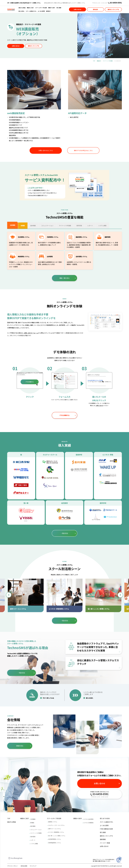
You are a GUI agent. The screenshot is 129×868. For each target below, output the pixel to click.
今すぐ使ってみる (48, 698)
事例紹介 (48, 11)
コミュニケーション (36, 830)
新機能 (32, 823)
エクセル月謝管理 (88, 823)
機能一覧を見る (64, 278)
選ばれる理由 (22, 8)
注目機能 (33, 819)
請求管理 (33, 837)
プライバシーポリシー (13, 866)
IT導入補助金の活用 (106, 829)
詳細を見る (20, 746)
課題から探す (52, 8)
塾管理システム (53, 822)
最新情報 (103, 839)
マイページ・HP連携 (108, 61)
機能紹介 (99, 61)
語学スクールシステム (55, 829)
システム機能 (34, 844)
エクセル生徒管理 (88, 819)
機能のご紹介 (30, 8)
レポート (33, 840)
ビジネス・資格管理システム (56, 832)
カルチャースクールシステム (56, 825)
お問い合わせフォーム (31, 333)
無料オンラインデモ (113, 9)
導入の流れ (21, 11)
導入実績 (59, 8)
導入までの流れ (105, 818)
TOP (94, 61)
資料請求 (95, 9)
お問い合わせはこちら (46, 150)
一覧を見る (64, 533)
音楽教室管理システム (55, 843)
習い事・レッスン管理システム (57, 836)
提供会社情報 (24, 866)
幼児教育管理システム (55, 839)
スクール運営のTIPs (31, 11)
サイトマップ (33, 866)
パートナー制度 (105, 843)
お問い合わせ (77, 9)
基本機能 (33, 826)
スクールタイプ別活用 (41, 8)
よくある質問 (41, 11)
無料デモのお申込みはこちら (83, 150)
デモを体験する (64, 415)
